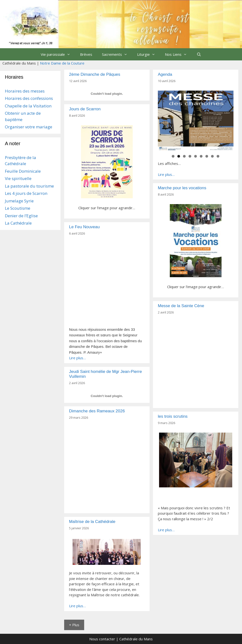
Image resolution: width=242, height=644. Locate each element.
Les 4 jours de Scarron (26, 193)
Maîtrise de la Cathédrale (92, 522)
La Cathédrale (18, 223)
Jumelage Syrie (19, 201)
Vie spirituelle (18, 178)
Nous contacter (102, 639)
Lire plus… (166, 174)
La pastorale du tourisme (29, 186)
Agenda (165, 74)
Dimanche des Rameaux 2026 (97, 411)
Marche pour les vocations (182, 188)
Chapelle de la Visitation (28, 106)
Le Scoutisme (18, 208)
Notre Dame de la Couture (62, 63)
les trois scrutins (173, 416)
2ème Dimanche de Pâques (95, 74)
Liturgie (149, 54)
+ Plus (74, 625)
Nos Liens (178, 54)
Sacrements (117, 54)
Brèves (86, 54)
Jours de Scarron (85, 109)
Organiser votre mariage (29, 127)
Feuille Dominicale (23, 171)
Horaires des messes (25, 91)
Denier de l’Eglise (21, 216)
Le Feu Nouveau (84, 227)
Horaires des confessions (29, 98)
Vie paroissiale (58, 54)
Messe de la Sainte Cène (181, 306)
